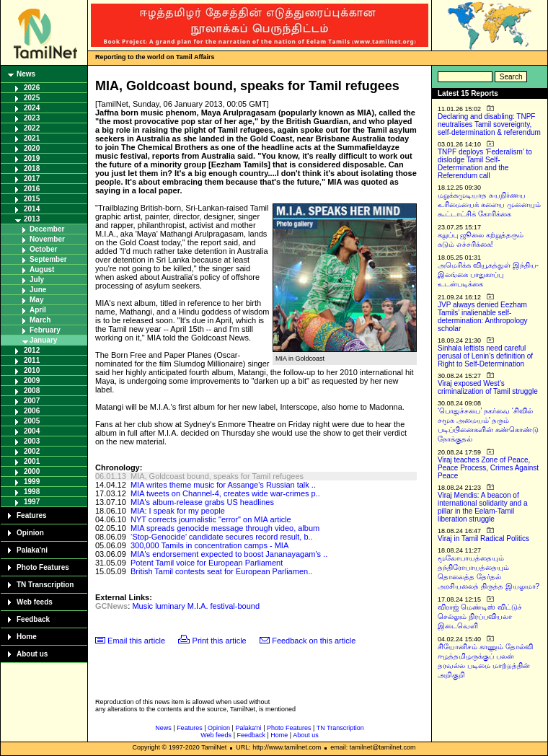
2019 (32, 158)
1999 (32, 482)
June (38, 290)
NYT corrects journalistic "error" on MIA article (211, 519)
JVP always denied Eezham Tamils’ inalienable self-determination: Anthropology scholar (483, 317)
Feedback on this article (314, 641)
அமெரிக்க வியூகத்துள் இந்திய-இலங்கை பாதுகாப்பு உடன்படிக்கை (488, 274)
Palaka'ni (32, 550)
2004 (32, 431)
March (40, 320)
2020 (32, 148)
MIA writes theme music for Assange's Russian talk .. (223, 485)
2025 (32, 98)
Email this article (136, 641)
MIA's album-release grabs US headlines (202, 502)
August (42, 269)
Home (27, 637)
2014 (32, 209)
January (43, 340)
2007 (32, 401)
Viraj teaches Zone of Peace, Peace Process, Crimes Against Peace (488, 468)
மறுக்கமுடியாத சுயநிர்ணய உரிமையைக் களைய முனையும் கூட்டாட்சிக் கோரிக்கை (489, 205)
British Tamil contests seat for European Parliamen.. (221, 571)
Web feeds (35, 602)
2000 (32, 471)
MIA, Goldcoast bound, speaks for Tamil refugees (217, 476)
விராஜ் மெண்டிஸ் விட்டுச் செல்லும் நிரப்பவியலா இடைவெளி (480, 616)
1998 (32, 492)
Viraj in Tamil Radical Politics (483, 539)
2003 (32, 441)
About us (32, 654)
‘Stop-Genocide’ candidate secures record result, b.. (222, 537)
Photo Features (43, 567)
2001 (32, 461)
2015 (32, 199)
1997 (32, 502)
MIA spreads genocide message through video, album (225, 528)
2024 (32, 108)
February (45, 330)
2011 (32, 360)
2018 (32, 168)
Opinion (30, 533)
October (43, 249)
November (47, 239)
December (47, 229)
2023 (32, 118)
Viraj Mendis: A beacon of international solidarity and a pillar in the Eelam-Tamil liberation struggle (483, 507)
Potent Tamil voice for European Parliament (207, 563)
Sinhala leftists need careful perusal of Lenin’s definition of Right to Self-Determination (485, 356)
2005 (32, 421)
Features (32, 515)
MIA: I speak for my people (178, 511)
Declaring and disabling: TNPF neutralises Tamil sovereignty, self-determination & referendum (489, 124)
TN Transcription (45, 585)
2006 (32, 411)
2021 (32, 138)
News (26, 74)
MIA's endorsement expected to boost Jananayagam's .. (229, 554)
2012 (32, 350)
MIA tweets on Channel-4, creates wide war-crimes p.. (225, 493)
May (36, 300)
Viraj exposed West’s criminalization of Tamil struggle (488, 387)
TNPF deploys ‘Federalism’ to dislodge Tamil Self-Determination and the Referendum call (485, 164)
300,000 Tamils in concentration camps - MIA (209, 545)
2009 (32, 381)
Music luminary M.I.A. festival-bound (196, 606)
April (38, 310)
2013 (32, 219)
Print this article (220, 641)
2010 (32, 370)
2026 (32, 88)
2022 (32, 128)
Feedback (33, 619)
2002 (32, 451)
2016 (32, 189)
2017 (32, 179)
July (37, 280)
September (48, 259)
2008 (32, 391)
